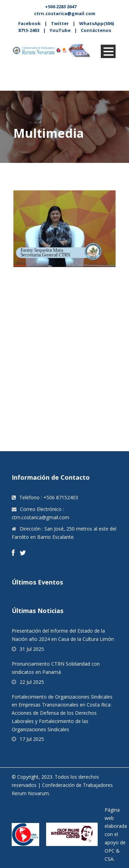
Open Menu (108, 51)
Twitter (60, 23)
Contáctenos (96, 30)
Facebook (29, 23)
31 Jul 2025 (32, 649)
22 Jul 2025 (32, 682)
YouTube (60, 30)
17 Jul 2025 (32, 739)
